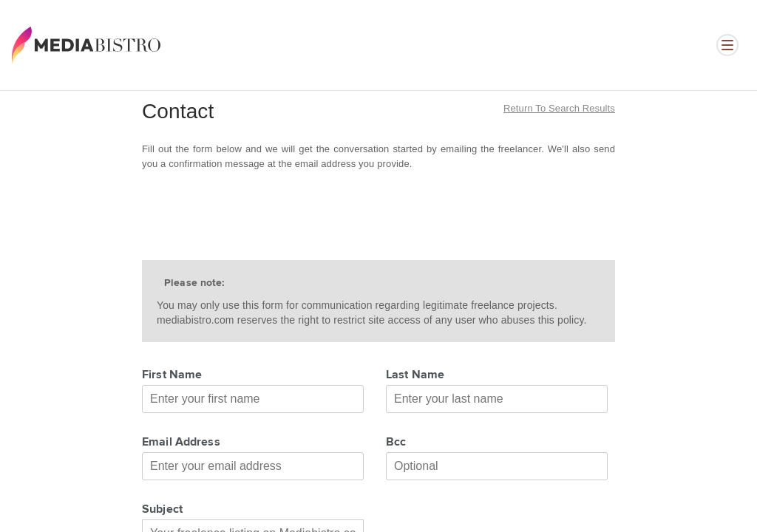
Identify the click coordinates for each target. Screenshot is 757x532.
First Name (172, 375)
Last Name (415, 375)
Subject (162, 510)
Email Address (181, 443)
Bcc (396, 443)
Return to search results (559, 108)
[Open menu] (727, 45)
